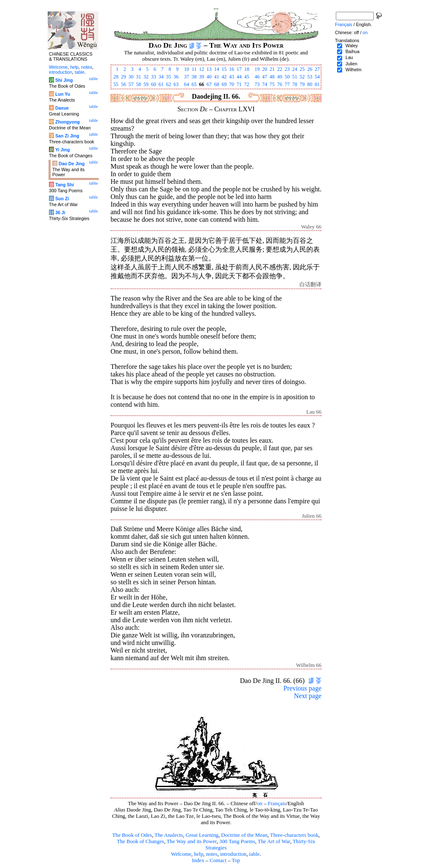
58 (138, 84)
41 (216, 77)
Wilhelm (354, 70)
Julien (351, 64)
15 (224, 69)
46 (257, 77)
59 (146, 84)
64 (186, 84)
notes (212, 854)
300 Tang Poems (237, 841)
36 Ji (60, 212)
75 (272, 84)
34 (161, 77)
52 (302, 77)
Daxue (62, 108)
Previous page (302, 688)
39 (202, 77)
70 (232, 84)
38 (194, 77)
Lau (349, 57)
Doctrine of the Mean (244, 835)
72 (247, 84)
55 (116, 84)
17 (239, 69)
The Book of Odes (132, 835)
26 (310, 69)
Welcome (181, 854)
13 (209, 69)
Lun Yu (63, 94)
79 (302, 84)
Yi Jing (63, 150)
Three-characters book (294, 835)
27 (317, 69)
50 (287, 77)
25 (302, 69)
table (255, 854)
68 (216, 84)
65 (194, 84)
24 (295, 69)
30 (131, 77)
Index (198, 860)
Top (236, 860)
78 (295, 84)
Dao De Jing (72, 164)
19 (257, 69)
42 (224, 77)
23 (287, 69)
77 (287, 84)
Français (277, 804)
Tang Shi (65, 185)
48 (272, 77)
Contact (218, 860)
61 (161, 84)
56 (124, 84)
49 (280, 77)
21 (272, 69)
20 (265, 69)
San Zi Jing (67, 136)
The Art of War (274, 841)
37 (186, 77)
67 (209, 84)
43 (232, 77)
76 (280, 84)
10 (186, 69)
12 (202, 69)
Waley (352, 46)
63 (176, 84)
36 (176, 77)
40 (209, 77)
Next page (308, 696)
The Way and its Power (192, 841)
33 (154, 77)
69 (224, 84)
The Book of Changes (140, 841)
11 (194, 69)
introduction (234, 854)
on (260, 804)
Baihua (352, 51)
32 (146, 77)
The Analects (169, 835)
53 (310, 77)
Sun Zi (62, 199)
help (199, 854)
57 (131, 84)
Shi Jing (64, 80)
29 (124, 77)
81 (317, 84)
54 (317, 77)
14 (216, 69)
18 (247, 69)
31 (138, 77)
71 (239, 84)
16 (232, 69)
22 (280, 69)
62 (169, 84)
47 (265, 77)
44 (239, 77)
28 (116, 77)
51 (295, 77)
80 (310, 84)
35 (169, 77)
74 (265, 84)
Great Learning (202, 835)
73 (257, 84)
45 (247, 77)
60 (154, 84)
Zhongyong (67, 122)
